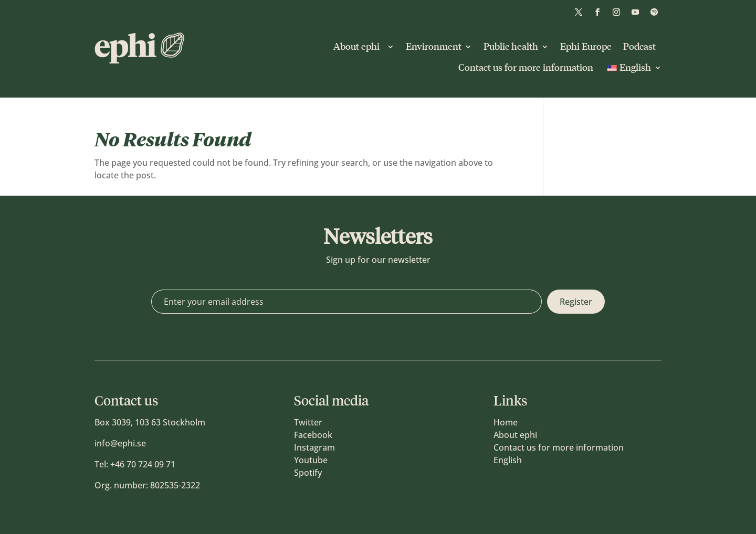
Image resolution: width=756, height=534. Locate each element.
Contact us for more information (526, 68)
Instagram (314, 447)
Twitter (308, 422)
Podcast (639, 47)
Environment (434, 47)
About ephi (359, 47)
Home (506, 422)
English (508, 460)
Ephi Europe (586, 47)
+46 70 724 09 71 (143, 464)
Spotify (308, 473)
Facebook (313, 435)
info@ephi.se (120, 443)
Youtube (311, 460)
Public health (511, 47)
